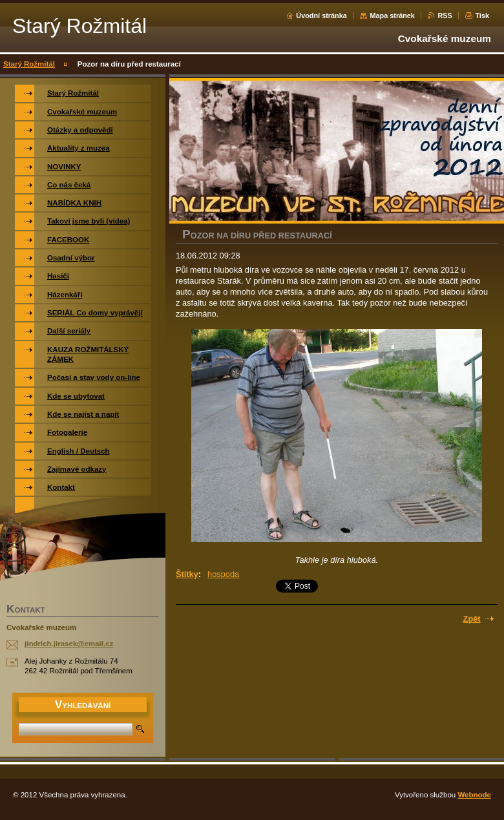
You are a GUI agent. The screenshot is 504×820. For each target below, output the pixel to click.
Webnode (474, 795)
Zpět (472, 619)
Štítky (187, 574)
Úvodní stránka (321, 16)
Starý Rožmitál (29, 64)
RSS (445, 16)
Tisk (482, 16)
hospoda (223, 574)
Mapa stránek (392, 16)
